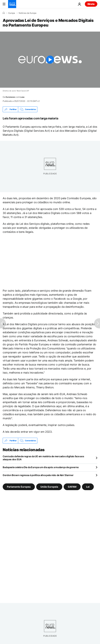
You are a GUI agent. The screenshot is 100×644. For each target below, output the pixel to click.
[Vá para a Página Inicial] (12, 4)
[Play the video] (50, 60)
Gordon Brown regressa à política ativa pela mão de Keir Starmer (38, 475)
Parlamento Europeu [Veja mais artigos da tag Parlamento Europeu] (19, 487)
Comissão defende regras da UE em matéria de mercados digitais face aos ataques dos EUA (43, 458)
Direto (91, 4)
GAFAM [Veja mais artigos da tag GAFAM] (72, 487)
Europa (12, 13)
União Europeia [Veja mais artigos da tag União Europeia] (49, 487)
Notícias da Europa (28, 13)
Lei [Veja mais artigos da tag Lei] (88, 487)
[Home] (4, 13)
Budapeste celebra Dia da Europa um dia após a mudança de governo (41, 467)
